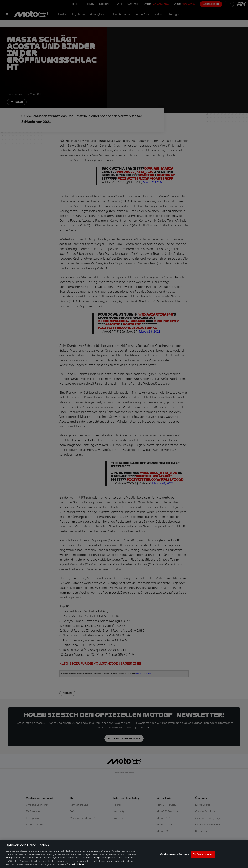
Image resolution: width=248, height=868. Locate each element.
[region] (124, 854)
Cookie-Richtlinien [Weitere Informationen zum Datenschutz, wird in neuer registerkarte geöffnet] (76, 864)
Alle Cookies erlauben (203, 854)
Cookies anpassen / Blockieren (174, 854)
